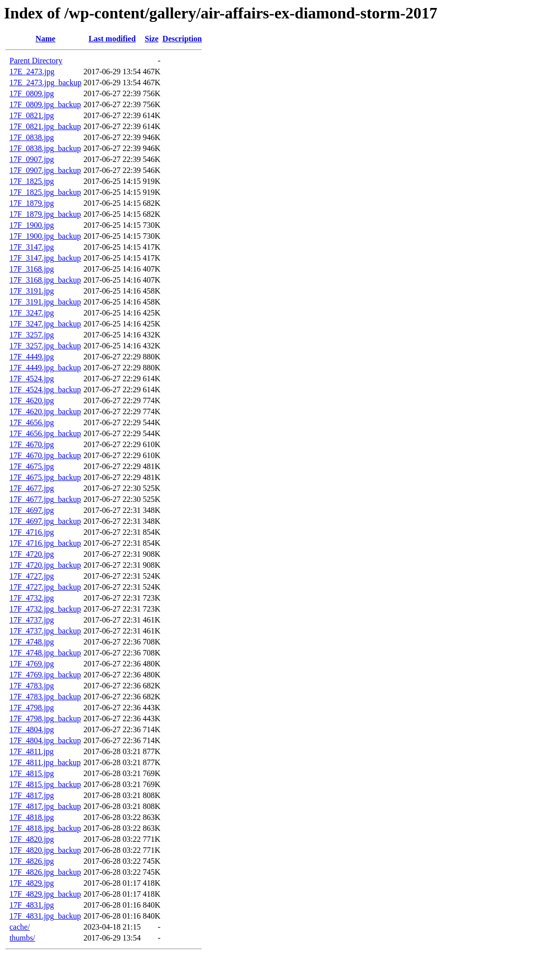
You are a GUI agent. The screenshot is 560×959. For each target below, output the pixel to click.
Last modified (112, 39)
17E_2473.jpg (32, 72)
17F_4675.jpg (32, 466)
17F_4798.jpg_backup (45, 719)
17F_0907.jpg (32, 159)
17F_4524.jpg (32, 379)
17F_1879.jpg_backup (45, 214)
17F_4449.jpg (32, 357)
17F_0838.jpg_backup (45, 148)
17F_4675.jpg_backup (45, 477)
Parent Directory (36, 61)
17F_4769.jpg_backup (45, 675)
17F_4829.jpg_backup (45, 894)
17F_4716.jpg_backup (45, 543)
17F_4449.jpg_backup (45, 368)
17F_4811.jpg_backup (45, 762)
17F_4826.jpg (32, 861)
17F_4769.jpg (32, 664)
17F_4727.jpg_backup (45, 587)
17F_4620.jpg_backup (45, 411)
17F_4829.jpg (32, 883)
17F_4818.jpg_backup (45, 828)
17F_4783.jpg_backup (45, 697)
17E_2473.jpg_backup (45, 82)
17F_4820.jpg (32, 839)
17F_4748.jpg (32, 642)
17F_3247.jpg (32, 313)
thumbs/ (22, 938)
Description (182, 39)
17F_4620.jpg (32, 400)
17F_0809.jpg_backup (45, 104)
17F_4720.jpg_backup (45, 565)
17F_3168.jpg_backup (45, 280)
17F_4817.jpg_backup (45, 806)
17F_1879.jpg (32, 203)
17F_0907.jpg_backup (45, 170)
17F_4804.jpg (32, 729)
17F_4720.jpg (32, 554)
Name (45, 39)
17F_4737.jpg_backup (45, 631)
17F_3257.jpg (32, 335)
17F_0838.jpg (32, 137)
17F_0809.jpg (32, 93)
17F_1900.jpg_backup (45, 236)
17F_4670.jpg (32, 444)
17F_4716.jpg (32, 532)
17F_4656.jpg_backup (45, 433)
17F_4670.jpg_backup (45, 455)
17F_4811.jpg (32, 751)
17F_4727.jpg (32, 576)
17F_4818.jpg (32, 817)
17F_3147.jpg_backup (45, 258)
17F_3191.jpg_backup (45, 302)
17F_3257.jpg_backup (45, 346)
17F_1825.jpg (32, 181)
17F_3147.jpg (32, 247)
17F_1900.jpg (32, 225)
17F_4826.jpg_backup (45, 872)
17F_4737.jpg (32, 620)
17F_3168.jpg (32, 269)
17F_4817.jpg (32, 795)
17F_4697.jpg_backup (45, 521)
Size (152, 39)
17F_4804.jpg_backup (45, 740)
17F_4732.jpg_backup (45, 609)
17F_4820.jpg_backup (45, 850)
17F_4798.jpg (32, 708)
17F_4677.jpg (32, 488)
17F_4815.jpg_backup (45, 784)
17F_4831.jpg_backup (45, 916)
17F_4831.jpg (32, 905)
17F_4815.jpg (32, 773)
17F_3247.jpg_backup (45, 324)
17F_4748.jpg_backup (45, 653)
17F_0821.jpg (32, 115)
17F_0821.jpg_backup (45, 126)
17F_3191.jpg (32, 291)
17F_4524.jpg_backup (45, 390)
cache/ (20, 927)
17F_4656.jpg (32, 422)
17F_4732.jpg (32, 598)
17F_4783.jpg (32, 686)
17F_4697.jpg (32, 510)
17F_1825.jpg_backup (45, 192)
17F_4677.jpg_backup (45, 499)
